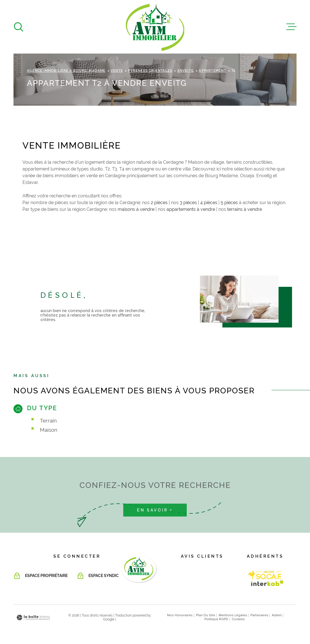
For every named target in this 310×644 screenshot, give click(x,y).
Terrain (48, 421)
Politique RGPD (216, 619)
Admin (277, 615)
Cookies (238, 619)
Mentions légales (233, 615)
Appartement (212, 71)
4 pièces (209, 203)
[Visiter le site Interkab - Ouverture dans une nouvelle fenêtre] (265, 575)
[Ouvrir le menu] (291, 27)
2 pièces (159, 203)
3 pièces (188, 203)
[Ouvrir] (19, 27)
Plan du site (206, 615)
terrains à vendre (245, 209)
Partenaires (259, 615)
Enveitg (186, 71)
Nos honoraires (180, 615)
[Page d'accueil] (155, 27)
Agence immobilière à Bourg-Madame (66, 71)
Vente (117, 71)
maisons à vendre (136, 209)
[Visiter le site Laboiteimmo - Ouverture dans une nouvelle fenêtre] (33, 618)
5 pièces (229, 203)
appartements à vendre (191, 209)
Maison (49, 430)
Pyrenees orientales (150, 71)
